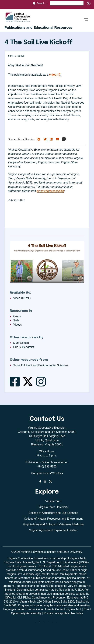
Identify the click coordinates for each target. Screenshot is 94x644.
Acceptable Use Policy (69, 613)
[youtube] (58, 624)
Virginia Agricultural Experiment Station (53, 530)
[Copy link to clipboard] (64, 139)
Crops (17, 316)
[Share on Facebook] (39, 139)
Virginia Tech (53, 501)
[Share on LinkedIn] (51, 139)
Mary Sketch (21, 343)
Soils (16, 320)
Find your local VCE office (47, 473)
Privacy (48, 613)
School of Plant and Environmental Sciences (41, 365)
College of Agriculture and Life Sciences (53, 513)
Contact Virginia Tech (68, 609)
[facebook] (41, 624)
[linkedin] (53, 624)
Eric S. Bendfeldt (24, 347)
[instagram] (49, 624)
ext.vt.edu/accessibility (51, 191)
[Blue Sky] (37, 624)
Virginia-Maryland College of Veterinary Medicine (53, 524)
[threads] (45, 624)
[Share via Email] (57, 139)
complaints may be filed (49, 590)
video (53, 75)
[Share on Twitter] (45, 139)
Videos (18, 325)
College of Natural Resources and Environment (53, 519)
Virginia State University (53, 507)
